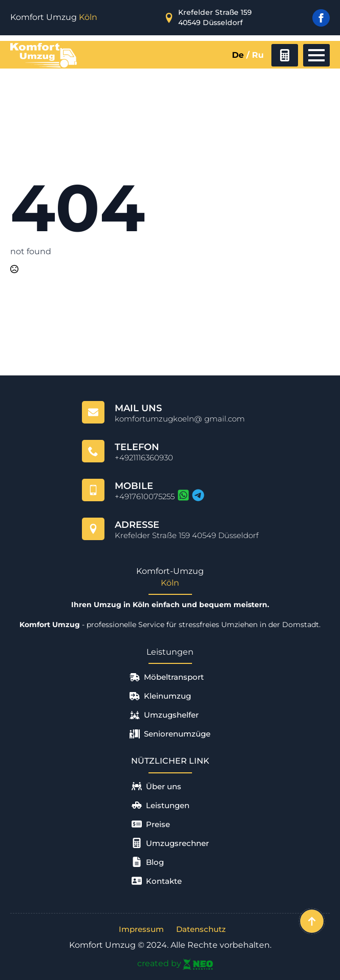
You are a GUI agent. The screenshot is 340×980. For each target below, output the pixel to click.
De (238, 55)
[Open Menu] (316, 55)
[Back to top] (312, 921)
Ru (258, 55)
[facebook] (321, 18)
